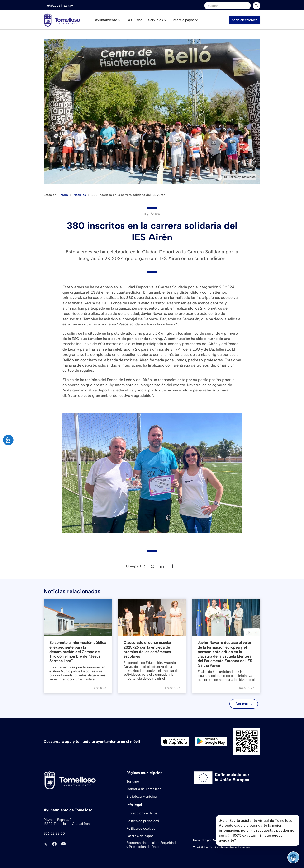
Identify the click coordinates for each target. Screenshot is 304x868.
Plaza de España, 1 (57, 820)
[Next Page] (244, 704)
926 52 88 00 (54, 834)
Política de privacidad (143, 821)
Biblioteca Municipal (142, 796)
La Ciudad (134, 20)
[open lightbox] (152, 111)
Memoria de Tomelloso (144, 789)
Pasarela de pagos (140, 836)
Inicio (64, 195)
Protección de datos (142, 813)
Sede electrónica (245, 20)
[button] (108, 20)
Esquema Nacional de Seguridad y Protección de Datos (151, 845)
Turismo (133, 782)
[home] (62, 20)
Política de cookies (141, 829)
